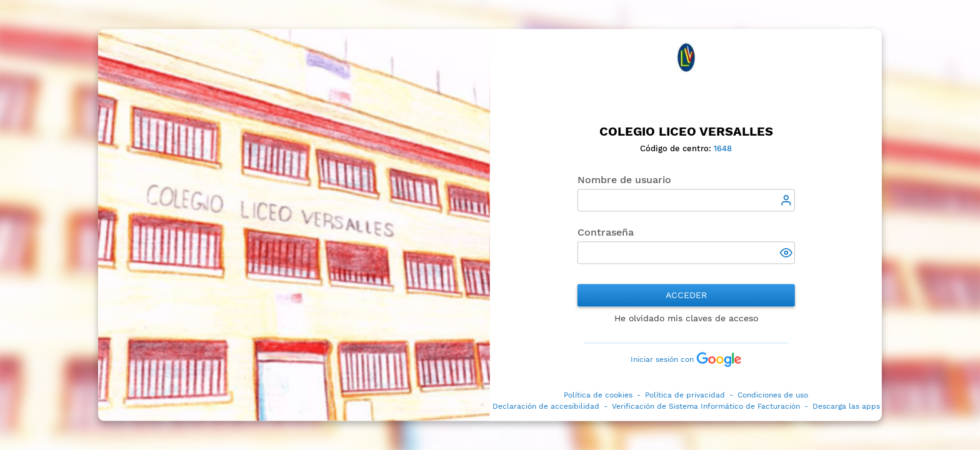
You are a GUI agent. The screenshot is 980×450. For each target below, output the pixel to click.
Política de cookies (598, 396)
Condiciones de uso (773, 396)
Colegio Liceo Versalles (686, 131)
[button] (787, 254)
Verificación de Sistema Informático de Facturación (706, 407)
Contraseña (606, 233)
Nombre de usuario (624, 180)
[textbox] (686, 201)
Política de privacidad (685, 396)
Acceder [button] (686, 296)
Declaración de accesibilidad (546, 407)
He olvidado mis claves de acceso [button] (686, 319)
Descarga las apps (846, 407)
